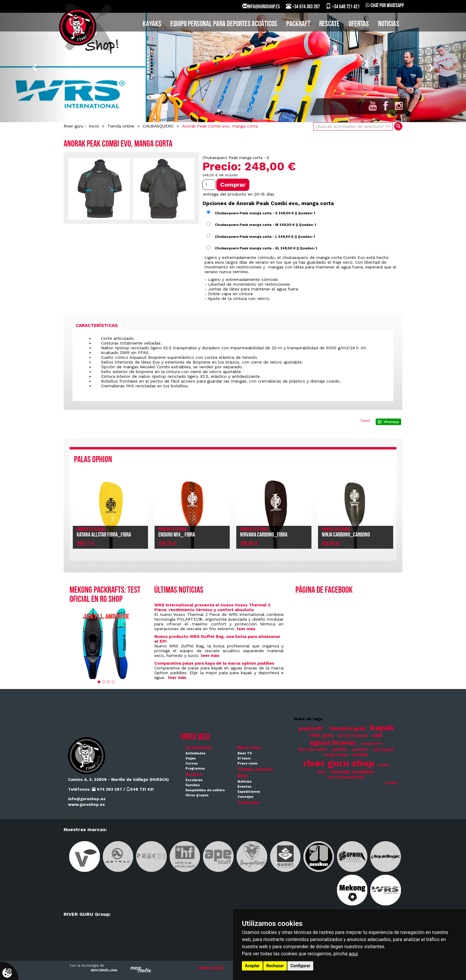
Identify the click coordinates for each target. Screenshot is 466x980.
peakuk (359, 749)
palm (384, 765)
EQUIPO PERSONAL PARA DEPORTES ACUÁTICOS (224, 24)
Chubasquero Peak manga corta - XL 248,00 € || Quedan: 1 (266, 248)
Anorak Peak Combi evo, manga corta (220, 126)
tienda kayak (348, 729)
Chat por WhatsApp (385, 6)
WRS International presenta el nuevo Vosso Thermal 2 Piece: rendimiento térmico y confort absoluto (212, 607)
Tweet (365, 421)
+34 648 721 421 (343, 7)
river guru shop (339, 763)
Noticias (389, 24)
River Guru (249, 748)
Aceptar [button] (252, 966)
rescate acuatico (352, 772)
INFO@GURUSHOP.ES (261, 7)
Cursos (192, 763)
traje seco (336, 755)
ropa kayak (383, 749)
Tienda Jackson (255, 769)
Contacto (248, 803)
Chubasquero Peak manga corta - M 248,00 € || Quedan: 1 (266, 225)
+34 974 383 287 (303, 7)
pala (377, 735)
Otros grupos (197, 795)
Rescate (329, 24)
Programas (195, 769)
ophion (339, 749)
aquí (354, 954)
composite (371, 744)
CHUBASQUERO (158, 126)
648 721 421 (140, 789)
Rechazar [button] (275, 966)
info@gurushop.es (87, 799)
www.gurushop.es (86, 804)
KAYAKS (152, 24)
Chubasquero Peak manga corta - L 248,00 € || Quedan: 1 (265, 236)
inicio (94, 126)
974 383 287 (107, 789)
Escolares (194, 780)
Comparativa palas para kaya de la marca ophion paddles (214, 663)
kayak (382, 727)
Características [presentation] (97, 325)
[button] (35, 67)
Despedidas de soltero (205, 790)
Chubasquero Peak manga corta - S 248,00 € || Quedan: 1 (265, 213)
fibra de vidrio (313, 749)
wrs (322, 772)
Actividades (199, 748)
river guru (321, 735)
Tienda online (121, 126)
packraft (311, 729)
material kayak (353, 736)
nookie (360, 755)
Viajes (191, 758)
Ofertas (359, 24)
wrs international (346, 777)
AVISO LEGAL (212, 968)
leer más (246, 629)
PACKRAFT (298, 24)
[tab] (97, 325)
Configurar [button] (300, 966)
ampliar (391, 783)
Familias (193, 785)
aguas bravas (333, 742)
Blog (243, 776)
